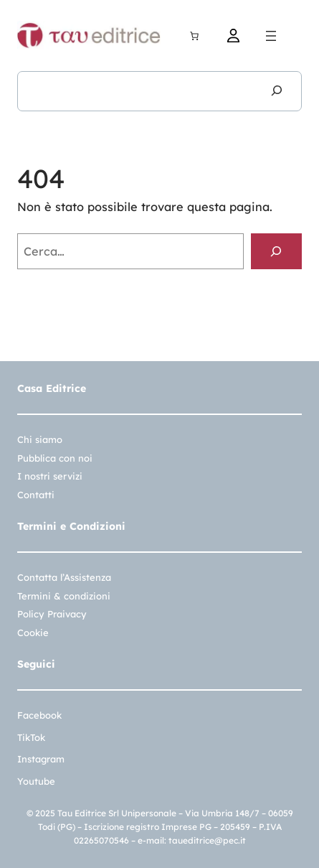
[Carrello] (194, 36)
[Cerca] (277, 91)
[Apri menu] (271, 36)
